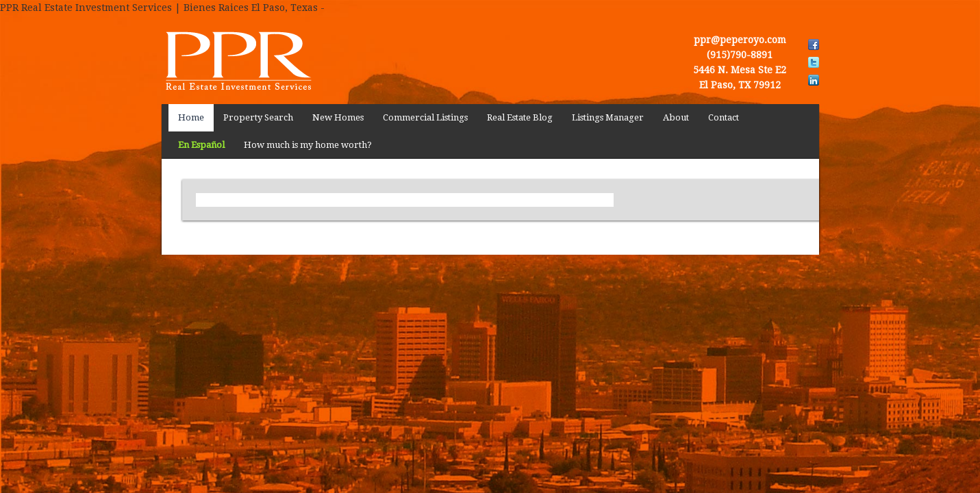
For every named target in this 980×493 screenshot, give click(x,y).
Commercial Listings (425, 117)
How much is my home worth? (308, 145)
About (676, 117)
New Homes (338, 117)
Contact (724, 117)
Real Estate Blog (520, 117)
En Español (201, 145)
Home (191, 117)
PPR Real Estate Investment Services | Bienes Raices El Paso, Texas (264, 60)
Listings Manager (608, 117)
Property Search (258, 117)
